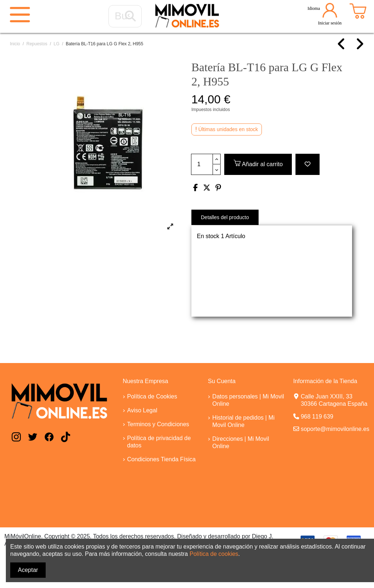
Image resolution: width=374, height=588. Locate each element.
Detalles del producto (225, 217)
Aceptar (28, 570)
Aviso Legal (142, 410)
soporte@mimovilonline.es (335, 429)
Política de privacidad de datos (159, 442)
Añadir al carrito (258, 163)
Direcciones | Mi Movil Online (241, 442)
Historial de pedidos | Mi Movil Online (243, 421)
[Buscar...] (130, 16)
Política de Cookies (152, 396)
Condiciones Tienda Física (161, 459)
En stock (208, 236)
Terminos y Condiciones (158, 424)
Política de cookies (214, 554)
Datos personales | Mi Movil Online (248, 400)
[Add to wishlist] (308, 164)
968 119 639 (317, 417)
